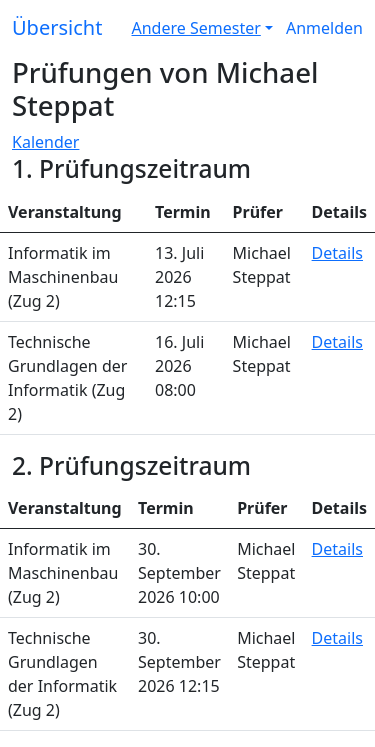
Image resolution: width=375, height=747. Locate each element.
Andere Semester (196, 28)
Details (337, 253)
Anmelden (324, 28)
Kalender (45, 142)
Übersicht (57, 27)
